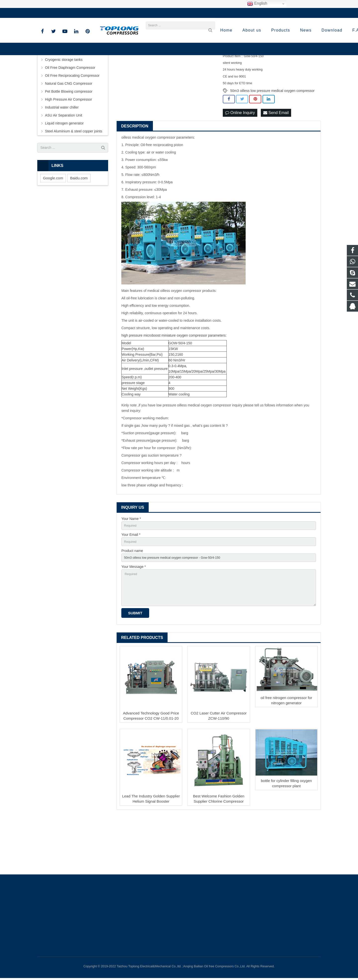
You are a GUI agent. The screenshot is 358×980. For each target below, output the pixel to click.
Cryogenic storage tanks (64, 106)
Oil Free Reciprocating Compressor (72, 122)
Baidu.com (79, 224)
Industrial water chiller (62, 154)
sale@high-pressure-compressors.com (108, 13)
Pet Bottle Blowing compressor (69, 138)
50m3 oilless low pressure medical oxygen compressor (272, 137)
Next (210, 83)
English (257, 4)
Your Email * (131, 583)
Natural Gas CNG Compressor (69, 130)
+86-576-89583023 (56, 13)
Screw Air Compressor (62, 98)
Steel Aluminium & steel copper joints (74, 178)
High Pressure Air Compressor (68, 146)
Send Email (276, 160)
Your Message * (134, 617)
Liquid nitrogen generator (64, 170)
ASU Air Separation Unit (64, 162)
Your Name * (131, 566)
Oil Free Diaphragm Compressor (70, 114)
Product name (132, 600)
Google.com (53, 224)
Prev (123, 83)
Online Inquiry (240, 160)
